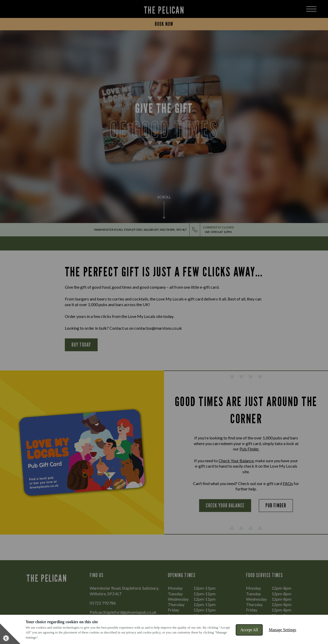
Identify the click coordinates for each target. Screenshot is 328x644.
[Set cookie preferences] (10, 634)
